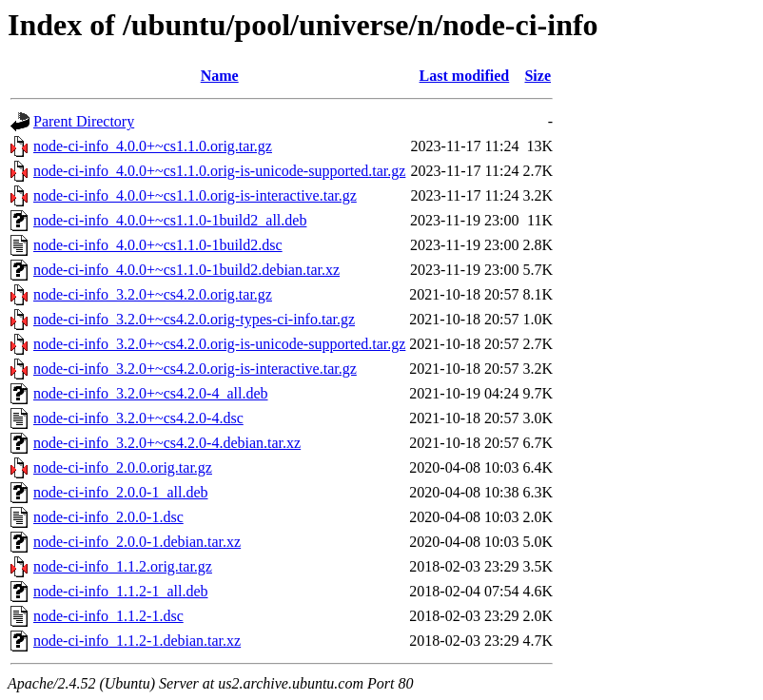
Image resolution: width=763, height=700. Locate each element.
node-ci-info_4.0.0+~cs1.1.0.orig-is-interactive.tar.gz (195, 195)
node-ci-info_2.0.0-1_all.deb (121, 492)
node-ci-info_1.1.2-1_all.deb (121, 591)
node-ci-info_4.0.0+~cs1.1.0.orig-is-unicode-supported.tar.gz (219, 171)
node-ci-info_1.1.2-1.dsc (108, 616)
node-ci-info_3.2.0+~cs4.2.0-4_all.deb (151, 393)
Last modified (465, 76)
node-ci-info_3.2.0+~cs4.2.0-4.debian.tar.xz (167, 443)
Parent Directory (84, 121)
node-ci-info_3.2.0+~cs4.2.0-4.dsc (138, 418)
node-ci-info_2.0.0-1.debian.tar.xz (137, 542)
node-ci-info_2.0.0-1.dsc (108, 517)
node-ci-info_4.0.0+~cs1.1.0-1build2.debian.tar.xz (186, 270)
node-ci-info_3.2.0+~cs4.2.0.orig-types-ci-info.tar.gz (194, 319)
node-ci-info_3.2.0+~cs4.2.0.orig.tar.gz (153, 294)
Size (538, 76)
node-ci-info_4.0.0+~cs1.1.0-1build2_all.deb (170, 220)
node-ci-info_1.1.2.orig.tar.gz (123, 566)
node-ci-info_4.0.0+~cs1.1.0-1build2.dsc (158, 245)
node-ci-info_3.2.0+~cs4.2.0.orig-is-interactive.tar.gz (195, 369)
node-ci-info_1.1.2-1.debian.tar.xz (137, 641)
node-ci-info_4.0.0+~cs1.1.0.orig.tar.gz (153, 146)
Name (220, 76)
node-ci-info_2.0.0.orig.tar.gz (123, 467)
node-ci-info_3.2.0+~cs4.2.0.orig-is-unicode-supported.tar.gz (219, 344)
